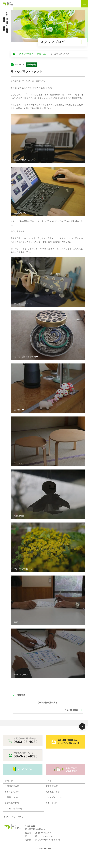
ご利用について (12, 797)
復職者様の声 (52, 786)
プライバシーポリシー (15, 817)
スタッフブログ (53, 781)
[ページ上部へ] (82, 726)
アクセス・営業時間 (13, 809)
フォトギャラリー (54, 797)
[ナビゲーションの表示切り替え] (84, 4)
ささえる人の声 (12, 792)
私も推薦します (53, 792)
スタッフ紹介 (52, 803)
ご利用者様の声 (12, 786)
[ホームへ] (14, 54)
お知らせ (9, 781)
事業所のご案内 (12, 803)
